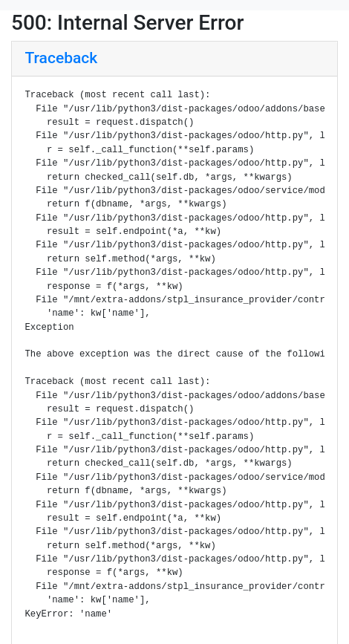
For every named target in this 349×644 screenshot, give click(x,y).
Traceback (62, 58)
